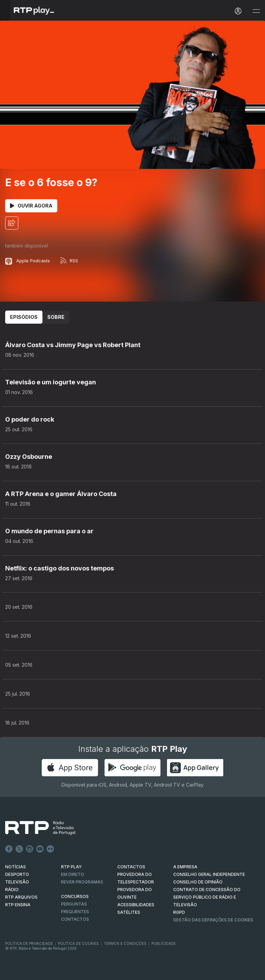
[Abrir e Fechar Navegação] (256, 11)
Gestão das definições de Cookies (213, 920)
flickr (50, 849)
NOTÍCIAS (16, 867)
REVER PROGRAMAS (82, 882)
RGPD (179, 912)
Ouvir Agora (31, 206)
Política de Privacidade (29, 943)
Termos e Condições (125, 943)
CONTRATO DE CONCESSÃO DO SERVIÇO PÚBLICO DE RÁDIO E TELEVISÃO (207, 897)
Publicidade (164, 943)
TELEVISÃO (17, 882)
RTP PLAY (71, 867)
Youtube (40, 849)
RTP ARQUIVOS (21, 897)
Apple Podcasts (28, 261)
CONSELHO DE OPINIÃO (198, 882)
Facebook (9, 849)
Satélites (129, 912)
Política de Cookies (78, 943)
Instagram (30, 849)
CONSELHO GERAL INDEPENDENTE (209, 874)
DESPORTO (17, 874)
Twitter (19, 849)
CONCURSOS (75, 896)
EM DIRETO (73, 874)
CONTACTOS (131, 867)
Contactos (75, 919)
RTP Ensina (18, 905)
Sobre (56, 317)
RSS (69, 261)
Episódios (24, 317)
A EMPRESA (185, 867)
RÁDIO (12, 890)
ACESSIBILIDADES (136, 905)
